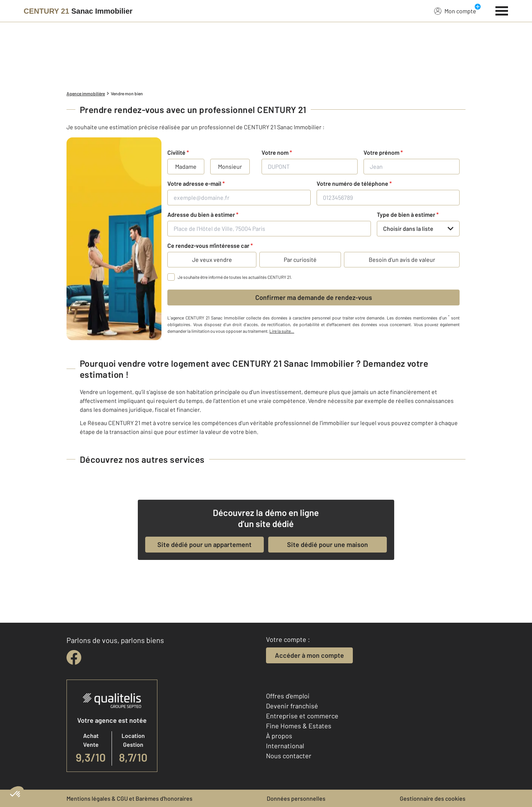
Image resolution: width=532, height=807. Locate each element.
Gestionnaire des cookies (433, 798)
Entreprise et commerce (302, 716)
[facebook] (74, 657)
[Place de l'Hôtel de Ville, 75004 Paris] (269, 229)
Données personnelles (296, 798)
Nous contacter (289, 756)
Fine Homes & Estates (299, 726)
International (285, 746)
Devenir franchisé (292, 706)
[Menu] (502, 10)
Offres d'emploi (288, 696)
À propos (279, 736)
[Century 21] (78, 11)
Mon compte (455, 11)
